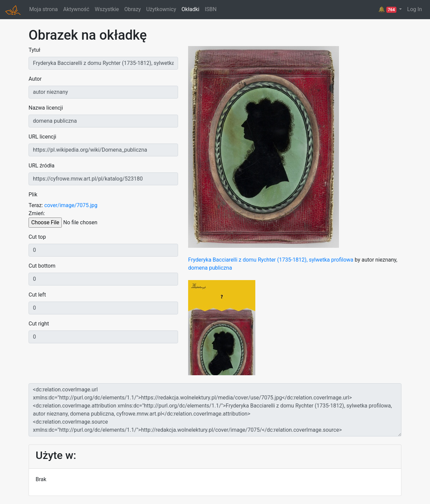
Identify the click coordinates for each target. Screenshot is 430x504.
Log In (415, 9)
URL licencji (42, 137)
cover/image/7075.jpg (71, 205)
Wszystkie (107, 9)
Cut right (39, 324)
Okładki (190, 9)
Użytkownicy (161, 9)
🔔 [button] (388, 9)
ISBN (210, 9)
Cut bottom (42, 266)
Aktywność (76, 9)
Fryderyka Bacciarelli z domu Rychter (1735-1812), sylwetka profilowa (271, 260)
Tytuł (34, 50)
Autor (35, 79)
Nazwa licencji (46, 108)
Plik (33, 195)
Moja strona (44, 9)
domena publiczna (210, 268)
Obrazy (133, 9)
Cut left (37, 295)
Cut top (37, 237)
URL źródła (41, 166)
